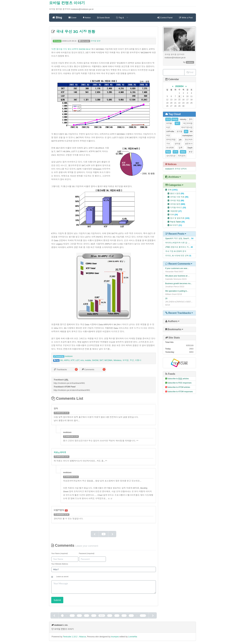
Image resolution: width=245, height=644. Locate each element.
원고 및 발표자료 (180, 218)
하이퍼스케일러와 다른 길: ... (178, 243)
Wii (191, 132)
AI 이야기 (176, 225)
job (180, 140)
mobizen (69, 356)
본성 (191, 152)
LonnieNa (133, 637)
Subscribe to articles (178, 379)
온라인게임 (171, 140)
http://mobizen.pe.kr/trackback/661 (69, 383)
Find (190, 72)
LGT (77, 360)
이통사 (138, 360)
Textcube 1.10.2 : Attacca (74, 637)
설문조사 (189, 144)
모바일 (126, 360)
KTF (73, 360)
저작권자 (182, 156)
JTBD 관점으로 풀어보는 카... (178, 247)
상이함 (177, 144)
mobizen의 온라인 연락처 (176, 169)
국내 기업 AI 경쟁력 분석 (176, 251)
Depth (190, 148)
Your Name (59, 553)
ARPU (67, 360)
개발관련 (176, 211)
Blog (57, 17)
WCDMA (108, 360)
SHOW (95, 360)
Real (168, 152)
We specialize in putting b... (177, 291)
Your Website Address (60, 564)
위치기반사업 (187, 127)
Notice (87, 18)
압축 (181, 148)
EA (186, 132)
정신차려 (189, 140)
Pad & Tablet (177, 222)
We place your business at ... (177, 276)
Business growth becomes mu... (179, 283)
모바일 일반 (96, 41)
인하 (175, 152)
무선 (132, 360)
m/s (82, 360)
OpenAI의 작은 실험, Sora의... (178, 239)
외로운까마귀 (60, 452)
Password (87, 553)
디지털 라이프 (178, 208)
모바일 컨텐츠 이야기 (67, 3)
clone (183, 152)
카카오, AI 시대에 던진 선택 (177, 256)
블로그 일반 (177, 194)
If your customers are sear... (177, 268)
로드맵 (180, 132)
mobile (88, 360)
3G (62, 360)
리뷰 (174, 215)
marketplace (187, 136)
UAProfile (170, 132)
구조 (168, 144)
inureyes (115, 637)
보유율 (169, 123)
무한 (168, 136)
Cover (72, 18)
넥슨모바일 (188, 123)
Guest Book (104, 18)
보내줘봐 (170, 148)
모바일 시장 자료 (179, 197)
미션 (168, 127)
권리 (191, 119)
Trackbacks (60, 369)
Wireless (117, 360)
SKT (101, 360)
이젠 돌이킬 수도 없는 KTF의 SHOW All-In (71, 49)
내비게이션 (171, 156)
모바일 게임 (177, 201)
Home (175, 119)
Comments (88, 369)
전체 (173, 190)
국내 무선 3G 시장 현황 (75, 32)
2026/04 (179, 86)
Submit (57, 600)
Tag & (122, 18)
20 (166, 298)
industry (183, 119)
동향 (168, 119)
